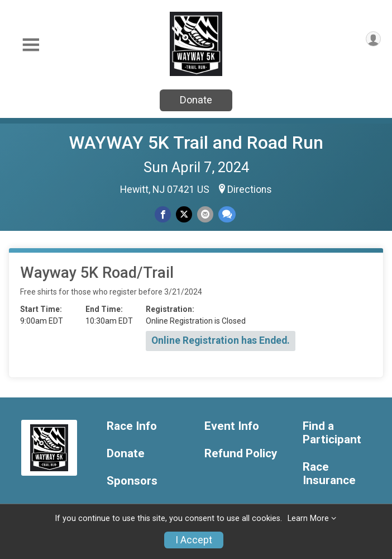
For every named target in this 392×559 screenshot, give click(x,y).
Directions (250, 190)
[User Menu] (373, 39)
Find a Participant (332, 433)
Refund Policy (241, 454)
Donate (196, 100)
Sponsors (132, 481)
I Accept (194, 540)
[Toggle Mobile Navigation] (31, 45)
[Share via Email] (205, 214)
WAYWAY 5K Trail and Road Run (196, 143)
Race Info (132, 426)
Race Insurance (329, 474)
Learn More (308, 518)
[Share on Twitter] (184, 214)
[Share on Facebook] (163, 214)
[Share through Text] (227, 214)
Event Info (232, 426)
